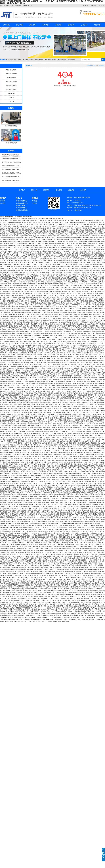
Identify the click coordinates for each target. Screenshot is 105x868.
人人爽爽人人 (12, 299)
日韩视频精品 (25, 541)
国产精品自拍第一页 (15, 242)
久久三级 (51, 514)
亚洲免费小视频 (99, 526)
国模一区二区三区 (38, 349)
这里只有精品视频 (76, 495)
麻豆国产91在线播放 (29, 579)
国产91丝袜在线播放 (46, 274)
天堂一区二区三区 (73, 284)
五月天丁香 (6, 445)
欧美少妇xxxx (71, 236)
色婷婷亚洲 (78, 487)
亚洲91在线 (19, 336)
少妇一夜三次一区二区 (60, 351)
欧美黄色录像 (39, 520)
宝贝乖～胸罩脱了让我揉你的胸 (50, 326)
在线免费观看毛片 (53, 226)
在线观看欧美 (12, 359)
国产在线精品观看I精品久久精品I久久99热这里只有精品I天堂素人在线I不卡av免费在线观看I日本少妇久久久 (32, 219)
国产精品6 (49, 447)
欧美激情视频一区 (65, 485)
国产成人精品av (100, 424)
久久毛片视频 (101, 395)
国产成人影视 (63, 240)
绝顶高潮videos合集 (54, 595)
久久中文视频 (23, 353)
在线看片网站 (12, 512)
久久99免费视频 (24, 374)
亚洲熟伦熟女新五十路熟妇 (89, 587)
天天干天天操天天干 (94, 242)
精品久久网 (69, 451)
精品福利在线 (12, 245)
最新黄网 (12, 445)
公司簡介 (3, 201)
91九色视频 (93, 606)
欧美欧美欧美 (13, 616)
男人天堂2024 (73, 439)
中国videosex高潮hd (82, 222)
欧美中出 (63, 564)
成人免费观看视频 (62, 387)
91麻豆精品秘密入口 (13, 230)
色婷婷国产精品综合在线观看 (35, 307)
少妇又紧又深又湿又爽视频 (53, 518)
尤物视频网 (96, 583)
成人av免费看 (23, 320)
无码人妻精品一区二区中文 (82, 247)
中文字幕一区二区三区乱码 (25, 224)
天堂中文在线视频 (86, 577)
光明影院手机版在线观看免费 (11, 395)
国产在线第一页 (29, 508)
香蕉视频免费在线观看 (7, 401)
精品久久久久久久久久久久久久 (57, 556)
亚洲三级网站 (75, 616)
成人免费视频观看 (74, 522)
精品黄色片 (35, 408)
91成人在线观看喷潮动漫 (54, 407)
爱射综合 (94, 595)
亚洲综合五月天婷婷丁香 (50, 389)
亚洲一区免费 (6, 412)
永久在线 (5, 282)
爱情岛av (14, 291)
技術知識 (71, 25)
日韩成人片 (36, 267)
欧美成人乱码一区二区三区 (16, 573)
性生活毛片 (92, 424)
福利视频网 (57, 251)
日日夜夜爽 (49, 399)
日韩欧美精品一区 (49, 483)
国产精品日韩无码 (25, 437)
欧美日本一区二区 (41, 487)
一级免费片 (76, 261)
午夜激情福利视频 (77, 288)
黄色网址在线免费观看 (64, 604)
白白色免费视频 (81, 311)
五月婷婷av (31, 545)
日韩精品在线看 (48, 568)
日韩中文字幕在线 (6, 407)
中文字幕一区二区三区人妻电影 (95, 405)
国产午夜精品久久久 (78, 399)
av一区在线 (83, 502)
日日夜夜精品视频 (64, 389)
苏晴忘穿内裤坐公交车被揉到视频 (50, 466)
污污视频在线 (71, 556)
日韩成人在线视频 (13, 353)
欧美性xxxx (18, 560)
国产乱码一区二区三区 (80, 428)
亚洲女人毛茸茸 (66, 288)
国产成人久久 (4, 439)
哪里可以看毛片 (42, 595)
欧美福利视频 (36, 270)
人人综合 (40, 265)
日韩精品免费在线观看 (35, 428)
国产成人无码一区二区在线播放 (85, 293)
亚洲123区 (49, 318)
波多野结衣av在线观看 (58, 539)
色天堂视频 (16, 558)
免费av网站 (15, 374)
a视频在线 (67, 361)
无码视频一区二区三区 (12, 416)
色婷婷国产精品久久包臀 (32, 554)
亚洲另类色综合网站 (63, 549)
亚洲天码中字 (45, 616)
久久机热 (48, 408)
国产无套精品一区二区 (55, 305)
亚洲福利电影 (75, 570)
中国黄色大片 (97, 226)
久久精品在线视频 (55, 293)
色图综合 (21, 249)
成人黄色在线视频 (79, 357)
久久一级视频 (81, 316)
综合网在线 (83, 616)
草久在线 (40, 395)
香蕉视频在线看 (56, 403)
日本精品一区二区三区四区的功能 (15, 520)
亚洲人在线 (28, 268)
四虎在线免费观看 (22, 243)
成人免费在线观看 (6, 291)
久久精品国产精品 (39, 238)
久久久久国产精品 (13, 437)
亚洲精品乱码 (96, 585)
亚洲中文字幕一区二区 (50, 570)
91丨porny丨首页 (45, 608)
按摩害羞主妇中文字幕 (67, 531)
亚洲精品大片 (50, 481)
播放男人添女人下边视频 (10, 376)
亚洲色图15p (84, 579)
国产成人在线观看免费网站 (31, 403)
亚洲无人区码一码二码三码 (34, 585)
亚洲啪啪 (91, 575)
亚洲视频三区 (4, 595)
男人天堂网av (48, 470)
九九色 (55, 318)
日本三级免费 (67, 508)
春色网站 (43, 276)
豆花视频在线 (94, 512)
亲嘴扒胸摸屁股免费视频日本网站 (41, 303)
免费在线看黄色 (65, 520)
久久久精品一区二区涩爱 (81, 572)
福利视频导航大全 (37, 451)
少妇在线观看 (23, 487)
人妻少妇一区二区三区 (23, 575)
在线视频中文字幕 (94, 284)
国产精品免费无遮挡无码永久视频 (75, 297)
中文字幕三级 (96, 236)
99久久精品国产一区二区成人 (94, 612)
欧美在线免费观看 (20, 401)
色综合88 (63, 267)
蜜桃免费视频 (27, 267)
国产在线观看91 (78, 476)
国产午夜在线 (48, 579)
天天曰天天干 (61, 343)
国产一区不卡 (10, 602)
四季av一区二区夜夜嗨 (33, 251)
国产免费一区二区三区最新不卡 (12, 236)
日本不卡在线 (20, 389)
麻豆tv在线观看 (59, 573)
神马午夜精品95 (53, 522)
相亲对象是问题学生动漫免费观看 (19, 595)
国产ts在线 (29, 399)
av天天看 (68, 349)
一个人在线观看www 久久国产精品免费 (90, 282)
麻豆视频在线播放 (51, 397)
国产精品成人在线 (54, 583)
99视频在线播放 (56, 453)
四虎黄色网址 (12, 303)
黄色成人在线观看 (56, 228)
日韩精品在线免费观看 (58, 428)
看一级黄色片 (87, 303)
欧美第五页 (11, 462)
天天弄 (51, 433)
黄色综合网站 (58, 313)
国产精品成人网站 (91, 382)
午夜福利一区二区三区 (21, 228)
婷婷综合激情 (13, 349)
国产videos (61, 422)
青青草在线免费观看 (97, 535)
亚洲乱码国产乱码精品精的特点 (73, 393)
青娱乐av (61, 510)
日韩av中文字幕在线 (81, 470)
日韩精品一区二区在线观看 (45, 353)
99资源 (39, 347)
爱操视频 (47, 549)
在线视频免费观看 (41, 432)
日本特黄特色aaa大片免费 (95, 243)
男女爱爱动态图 (32, 456)
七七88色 (101, 347)
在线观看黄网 (60, 311)
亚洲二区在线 (38, 393)
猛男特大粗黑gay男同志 (78, 485)
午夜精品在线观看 (63, 322)
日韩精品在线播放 (42, 222)
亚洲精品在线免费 (88, 251)
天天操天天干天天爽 (27, 489)
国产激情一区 (8, 286)
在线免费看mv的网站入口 (8, 575)
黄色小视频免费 (18, 593)
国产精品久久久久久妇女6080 (81, 426)
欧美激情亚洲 (88, 332)
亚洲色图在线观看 (46, 368)
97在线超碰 (19, 556)
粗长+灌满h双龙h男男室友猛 (50, 533)
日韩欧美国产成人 (33, 351)
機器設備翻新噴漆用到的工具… (11, 177)
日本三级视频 (70, 620)
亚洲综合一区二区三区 (95, 531)
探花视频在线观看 (60, 353)
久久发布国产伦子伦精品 (75, 432)
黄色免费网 (99, 581)
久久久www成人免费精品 (79, 604)
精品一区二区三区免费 (62, 552)
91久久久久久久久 (62, 257)
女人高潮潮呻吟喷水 (94, 326)
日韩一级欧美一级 (35, 445)
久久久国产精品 (61, 236)
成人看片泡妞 (29, 491)
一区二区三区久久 (35, 533)
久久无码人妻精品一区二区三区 (16, 526)
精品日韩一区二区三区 (59, 462)
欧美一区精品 (77, 537)
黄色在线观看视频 (17, 460)
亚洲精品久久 (39, 591)
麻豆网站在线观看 (27, 238)
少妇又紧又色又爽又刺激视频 (72, 355)
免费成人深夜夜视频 (9, 314)
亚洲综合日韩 (13, 361)
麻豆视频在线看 (19, 493)
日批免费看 (16, 247)
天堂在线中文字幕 (60, 405)
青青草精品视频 (21, 512)
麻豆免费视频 (32, 441)
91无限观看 (32, 228)
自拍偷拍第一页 (72, 351)
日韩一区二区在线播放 (56, 253)
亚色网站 (54, 549)
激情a (42, 566)
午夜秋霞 (8, 355)
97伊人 (5, 437)
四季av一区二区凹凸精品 (78, 596)
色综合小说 (36, 314)
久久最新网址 (44, 230)
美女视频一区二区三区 (17, 508)
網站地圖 (101, 6)
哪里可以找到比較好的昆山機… (11, 162)
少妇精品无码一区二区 (67, 595)
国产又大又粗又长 (83, 320)
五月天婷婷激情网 (28, 499)
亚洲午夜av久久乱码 (93, 470)
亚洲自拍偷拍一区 (76, 533)
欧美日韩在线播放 (46, 314)
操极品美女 (61, 591)
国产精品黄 (33, 418)
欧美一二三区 (15, 385)
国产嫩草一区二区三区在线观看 (22, 606)
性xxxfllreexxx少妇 (68, 470)
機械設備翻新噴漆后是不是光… (11, 166)
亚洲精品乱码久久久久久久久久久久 (67, 339)
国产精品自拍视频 (33, 596)
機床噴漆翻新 (39, 60)
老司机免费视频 (79, 299)
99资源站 (33, 414)
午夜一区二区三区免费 (84, 374)
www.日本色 (71, 614)
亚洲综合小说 (64, 243)
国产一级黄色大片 (99, 552)
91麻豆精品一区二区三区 (33, 616)
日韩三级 (9, 324)
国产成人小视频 (96, 468)
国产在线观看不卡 (87, 355)
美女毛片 (79, 410)
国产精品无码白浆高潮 (12, 278)
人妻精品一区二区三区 (56, 526)
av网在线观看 (82, 385)
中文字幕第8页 (58, 470)
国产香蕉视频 (30, 526)
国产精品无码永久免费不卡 (17, 600)
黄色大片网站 (72, 257)
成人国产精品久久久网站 (17, 562)
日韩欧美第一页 (66, 259)
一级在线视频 (73, 560)
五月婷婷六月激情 (95, 301)
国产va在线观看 (45, 366)
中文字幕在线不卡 (31, 347)
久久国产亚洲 (77, 451)
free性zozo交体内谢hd (18, 290)
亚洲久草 (81, 564)
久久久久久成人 (45, 453)
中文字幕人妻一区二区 (30, 443)
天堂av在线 (23, 326)
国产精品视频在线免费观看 (32, 249)
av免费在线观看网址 (23, 533)
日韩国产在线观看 (90, 558)
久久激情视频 (51, 414)
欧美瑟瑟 (3, 535)
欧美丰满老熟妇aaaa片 (54, 524)
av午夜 (19, 541)
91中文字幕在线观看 (54, 362)
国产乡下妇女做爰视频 (29, 299)
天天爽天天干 (83, 242)
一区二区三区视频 (88, 520)
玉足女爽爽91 (101, 399)
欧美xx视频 (10, 228)
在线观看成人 (58, 393)
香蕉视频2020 (35, 437)
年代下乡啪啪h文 (13, 543)
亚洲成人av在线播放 (61, 598)
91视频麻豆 (81, 382)
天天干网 (29, 378)
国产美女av (17, 424)
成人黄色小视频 (28, 336)
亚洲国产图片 (30, 391)
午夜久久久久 (85, 474)
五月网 (85, 326)
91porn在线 (11, 539)
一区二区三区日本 (32, 439)
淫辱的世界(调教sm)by (29, 236)
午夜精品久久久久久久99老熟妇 (45, 297)
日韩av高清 (61, 374)
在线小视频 (34, 595)
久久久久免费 (56, 520)
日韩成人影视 (83, 284)
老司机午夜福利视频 (57, 299)
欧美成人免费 (52, 236)
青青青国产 (49, 489)
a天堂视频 (31, 243)
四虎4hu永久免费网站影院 (42, 491)
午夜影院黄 (69, 572)
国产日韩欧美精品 (52, 537)
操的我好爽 (7, 385)
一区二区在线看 (88, 539)
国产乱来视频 (41, 318)
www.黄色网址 (90, 366)
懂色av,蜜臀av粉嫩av (69, 410)
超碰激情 (53, 464)
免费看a (88, 468)
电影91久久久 (85, 359)
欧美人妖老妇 (36, 385)
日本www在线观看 (16, 547)
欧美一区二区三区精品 (80, 447)
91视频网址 (11, 387)
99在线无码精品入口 (44, 531)
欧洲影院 (80, 332)
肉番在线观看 (79, 270)
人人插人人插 (35, 608)
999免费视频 (69, 330)
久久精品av (73, 552)
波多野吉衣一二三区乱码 (85, 527)
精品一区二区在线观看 (84, 257)
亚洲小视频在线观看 (56, 426)
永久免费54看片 (49, 313)
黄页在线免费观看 (98, 437)
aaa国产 (93, 374)
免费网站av (57, 433)
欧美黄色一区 (42, 407)
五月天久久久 (52, 443)
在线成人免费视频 (79, 330)
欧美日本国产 (22, 570)
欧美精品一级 (50, 573)
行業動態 (35, 203)
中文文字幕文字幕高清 (78, 508)
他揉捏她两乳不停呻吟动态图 (50, 610)
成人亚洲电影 (94, 516)
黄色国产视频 (83, 598)
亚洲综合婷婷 (82, 397)
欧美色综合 (29, 401)
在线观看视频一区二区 (26, 522)
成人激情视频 (73, 527)
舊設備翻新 (71, 60)
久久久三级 (84, 464)
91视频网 (40, 345)
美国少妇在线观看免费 (26, 527)
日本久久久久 (62, 366)
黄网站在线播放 (58, 435)
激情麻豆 (52, 328)
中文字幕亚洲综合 (62, 268)
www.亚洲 (92, 220)
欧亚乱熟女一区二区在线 (10, 449)
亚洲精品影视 (27, 253)
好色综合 (19, 299)
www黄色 (26, 476)
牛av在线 (88, 278)
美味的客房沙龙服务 (21, 433)
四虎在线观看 (80, 458)
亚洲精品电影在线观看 (64, 238)
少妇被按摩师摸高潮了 (92, 485)
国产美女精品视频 (84, 441)
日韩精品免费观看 (27, 560)
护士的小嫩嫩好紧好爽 (43, 284)
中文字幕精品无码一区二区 (86, 267)
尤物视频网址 (85, 280)
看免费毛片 (21, 376)
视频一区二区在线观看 (9, 428)
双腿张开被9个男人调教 (7, 589)
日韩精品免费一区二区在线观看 (18, 318)
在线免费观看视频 (26, 372)
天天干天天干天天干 (68, 524)
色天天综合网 (76, 259)
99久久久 (8, 476)
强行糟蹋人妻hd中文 (92, 316)
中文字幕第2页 (54, 263)
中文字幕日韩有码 (17, 253)
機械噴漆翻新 (12, 60)
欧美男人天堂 (100, 591)
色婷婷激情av (99, 380)
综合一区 (60, 397)
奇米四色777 (10, 493)
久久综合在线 (38, 291)
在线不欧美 (15, 487)
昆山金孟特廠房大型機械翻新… (11, 155)
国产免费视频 (10, 418)
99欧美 (89, 506)
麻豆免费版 (101, 587)
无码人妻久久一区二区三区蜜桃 (78, 575)
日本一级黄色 (100, 368)
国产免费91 (90, 362)
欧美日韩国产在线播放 (88, 541)
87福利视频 (68, 606)
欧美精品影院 (82, 560)
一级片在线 (81, 583)
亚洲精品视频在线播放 (19, 610)
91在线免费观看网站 (45, 272)
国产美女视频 (4, 309)
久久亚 (41, 493)
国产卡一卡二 (36, 234)
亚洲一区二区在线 (41, 614)
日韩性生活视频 (98, 518)
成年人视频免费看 (53, 222)
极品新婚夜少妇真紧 (39, 412)
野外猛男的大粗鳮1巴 (24, 384)
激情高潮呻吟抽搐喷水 (41, 247)
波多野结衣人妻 (97, 357)
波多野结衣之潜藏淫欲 (36, 343)
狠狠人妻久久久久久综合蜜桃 (50, 485)
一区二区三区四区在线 (31, 493)
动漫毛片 (76, 529)
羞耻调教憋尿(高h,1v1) (88, 479)
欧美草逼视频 (76, 589)
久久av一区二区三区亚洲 (76, 295)
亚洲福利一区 (81, 462)
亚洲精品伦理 (82, 286)
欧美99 (37, 545)
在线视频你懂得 (5, 527)
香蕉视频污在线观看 (10, 243)
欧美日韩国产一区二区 (50, 242)
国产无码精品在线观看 (75, 326)
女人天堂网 (54, 249)
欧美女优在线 (80, 230)
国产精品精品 (88, 432)
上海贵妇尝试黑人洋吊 (85, 345)
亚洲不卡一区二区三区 (25, 364)
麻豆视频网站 (53, 247)
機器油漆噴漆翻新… (22, 210)
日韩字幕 (94, 370)
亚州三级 (61, 314)
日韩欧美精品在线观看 (16, 316)
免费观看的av (62, 345)
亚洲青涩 (35, 378)
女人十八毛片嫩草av (86, 518)
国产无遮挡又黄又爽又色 (29, 345)
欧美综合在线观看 (90, 483)
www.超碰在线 (49, 420)
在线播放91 (74, 414)
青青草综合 (98, 366)
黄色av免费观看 (5, 554)
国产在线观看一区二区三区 (80, 305)
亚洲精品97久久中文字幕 (13, 276)
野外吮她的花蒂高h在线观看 (50, 347)
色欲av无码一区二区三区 (55, 410)
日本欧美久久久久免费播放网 (63, 359)
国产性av (72, 516)
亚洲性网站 (52, 339)
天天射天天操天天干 (22, 420)
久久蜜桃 (9, 524)
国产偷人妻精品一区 (23, 311)
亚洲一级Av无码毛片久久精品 (58, 380)
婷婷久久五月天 (80, 290)
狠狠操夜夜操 (62, 232)
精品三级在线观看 (70, 449)
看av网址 (98, 439)
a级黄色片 (52, 234)
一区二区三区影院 (67, 433)
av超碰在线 (53, 322)
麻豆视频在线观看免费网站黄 (68, 320)
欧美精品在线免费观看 (43, 228)
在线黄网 (40, 570)
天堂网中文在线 (37, 587)
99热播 (21, 483)
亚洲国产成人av (66, 453)
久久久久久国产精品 (61, 487)
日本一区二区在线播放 (86, 384)
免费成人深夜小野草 (84, 249)
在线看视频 (74, 361)
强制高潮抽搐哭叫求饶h (40, 602)
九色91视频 (64, 575)
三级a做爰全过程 (6, 620)
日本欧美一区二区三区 (44, 299)
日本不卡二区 (28, 572)
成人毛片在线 (58, 372)
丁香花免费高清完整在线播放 (86, 445)
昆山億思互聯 (78, 210)
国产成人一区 (67, 426)
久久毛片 (9, 606)
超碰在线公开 (19, 458)
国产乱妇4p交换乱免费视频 (69, 282)
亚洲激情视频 (82, 341)
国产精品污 (77, 265)
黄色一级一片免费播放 (70, 313)
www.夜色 (39, 389)
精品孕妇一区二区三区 (68, 293)
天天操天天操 (96, 364)
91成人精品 (56, 564)
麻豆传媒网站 (12, 447)
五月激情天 (86, 550)
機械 (20, 60)
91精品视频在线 (49, 550)
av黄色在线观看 (93, 314)
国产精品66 (28, 232)
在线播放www (54, 476)
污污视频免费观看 (91, 232)
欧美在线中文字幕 (77, 338)
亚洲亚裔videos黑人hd (97, 476)
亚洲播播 (98, 445)
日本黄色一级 (47, 428)
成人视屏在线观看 (57, 272)
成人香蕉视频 (74, 384)
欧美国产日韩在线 (30, 389)
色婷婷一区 (34, 481)
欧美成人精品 (65, 286)
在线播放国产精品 (87, 493)
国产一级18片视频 (20, 251)
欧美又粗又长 (99, 295)
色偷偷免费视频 (28, 245)
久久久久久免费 (23, 257)
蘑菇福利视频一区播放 (52, 418)
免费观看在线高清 (30, 290)
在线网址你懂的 (58, 261)
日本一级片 (72, 226)
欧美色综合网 (37, 245)
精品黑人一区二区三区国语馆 (66, 424)
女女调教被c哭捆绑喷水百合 (73, 416)
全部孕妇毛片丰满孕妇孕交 (17, 334)
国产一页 (3, 606)
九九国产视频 (57, 621)
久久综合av (19, 476)
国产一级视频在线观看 (80, 395)
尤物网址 (79, 526)
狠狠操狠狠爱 (76, 474)
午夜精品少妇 (48, 290)
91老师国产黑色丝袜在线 (8, 391)
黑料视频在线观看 (58, 368)
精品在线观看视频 (86, 504)
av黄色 (102, 290)
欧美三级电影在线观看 (15, 393)
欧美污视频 (94, 347)
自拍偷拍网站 (48, 243)
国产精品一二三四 (53, 593)
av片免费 (11, 560)
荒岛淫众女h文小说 (97, 261)
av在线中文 (87, 476)
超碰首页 (90, 447)
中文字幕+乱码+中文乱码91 (86, 353)
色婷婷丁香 (30, 512)
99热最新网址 (96, 401)
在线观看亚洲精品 (90, 376)
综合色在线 (62, 274)
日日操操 (33, 558)
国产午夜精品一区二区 (12, 326)
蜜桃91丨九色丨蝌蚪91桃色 (31, 322)
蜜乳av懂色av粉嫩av (39, 399)
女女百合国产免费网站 (19, 378)
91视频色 (89, 616)
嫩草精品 (46, 382)
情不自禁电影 (75, 372)
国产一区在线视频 (75, 479)
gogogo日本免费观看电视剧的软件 (90, 570)
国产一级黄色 (65, 596)
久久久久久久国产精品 (22, 445)
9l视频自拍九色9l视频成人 (90, 533)
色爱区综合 (36, 600)
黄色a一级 (29, 587)
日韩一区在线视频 (19, 265)
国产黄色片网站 (63, 522)
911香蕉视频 (21, 604)
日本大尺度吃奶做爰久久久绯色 (84, 566)
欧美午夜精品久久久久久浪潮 (72, 514)
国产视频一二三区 (21, 339)
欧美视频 (18, 274)
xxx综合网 (42, 278)
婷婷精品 (62, 593)
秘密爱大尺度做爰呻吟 (54, 282)
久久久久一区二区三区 (25, 474)
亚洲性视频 (20, 314)
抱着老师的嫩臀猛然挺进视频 (26, 297)
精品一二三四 (52, 612)
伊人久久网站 (63, 543)
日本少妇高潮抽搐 (47, 261)
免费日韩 (48, 468)
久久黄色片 (86, 338)
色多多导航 (89, 313)
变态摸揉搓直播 (73, 385)
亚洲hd (32, 368)
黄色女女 (39, 514)
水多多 (94, 332)
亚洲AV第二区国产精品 (70, 435)
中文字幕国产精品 (6, 426)
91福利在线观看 (28, 458)
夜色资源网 (47, 520)
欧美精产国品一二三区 (10, 249)
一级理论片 (40, 290)
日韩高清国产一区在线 (36, 286)
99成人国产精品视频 (17, 366)
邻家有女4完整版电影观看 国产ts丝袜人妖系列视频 (56, 474)
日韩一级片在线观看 (49, 501)
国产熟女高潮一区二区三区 (29, 478)
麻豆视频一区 (76, 541)
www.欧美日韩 (81, 418)
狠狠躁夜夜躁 (36, 510)
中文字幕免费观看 (10, 495)
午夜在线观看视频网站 (13, 328)
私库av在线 (54, 366)
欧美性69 (12, 309)
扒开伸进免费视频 (63, 560)
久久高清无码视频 (58, 399)
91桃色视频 (24, 332)
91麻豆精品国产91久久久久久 (48, 545)
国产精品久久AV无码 (57, 355)
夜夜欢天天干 (40, 332)
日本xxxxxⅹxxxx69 (53, 478)
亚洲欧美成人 (13, 357)
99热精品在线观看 (8, 424)
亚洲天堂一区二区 (46, 462)
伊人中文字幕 (99, 307)
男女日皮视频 (68, 618)
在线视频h (10, 618)
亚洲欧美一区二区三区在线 (44, 435)
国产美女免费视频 (98, 265)
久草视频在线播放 (6, 370)
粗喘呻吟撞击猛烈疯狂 (51, 493)
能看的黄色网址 (34, 583)
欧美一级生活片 (94, 320)
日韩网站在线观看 (24, 414)
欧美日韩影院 (69, 566)
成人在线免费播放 (89, 295)
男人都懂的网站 (79, 483)
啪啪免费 (62, 478)
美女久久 (99, 382)
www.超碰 (100, 545)
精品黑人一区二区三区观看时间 (92, 562)
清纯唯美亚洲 (32, 328)
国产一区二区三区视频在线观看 (80, 535)
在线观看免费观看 (88, 610)
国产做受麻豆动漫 (89, 499)
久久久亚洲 (55, 245)
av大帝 (30, 495)
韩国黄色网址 (96, 430)
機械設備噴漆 (62, 60)
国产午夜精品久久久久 (85, 268)
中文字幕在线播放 (18, 324)
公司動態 (35, 201)
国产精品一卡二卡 (73, 598)
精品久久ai (35, 278)
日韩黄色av (39, 242)
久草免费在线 (16, 370)
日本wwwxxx (36, 472)
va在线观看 (32, 332)
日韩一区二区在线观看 (85, 481)
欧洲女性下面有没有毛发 (46, 359)
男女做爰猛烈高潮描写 (44, 456)
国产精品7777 (61, 572)
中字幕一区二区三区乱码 (93, 349)
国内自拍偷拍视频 (12, 464)
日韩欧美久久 (68, 272)
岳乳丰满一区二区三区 (54, 259)
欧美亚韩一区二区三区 (17, 554)
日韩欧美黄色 (12, 224)
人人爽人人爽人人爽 (36, 341)
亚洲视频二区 (85, 322)
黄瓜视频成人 (9, 587)
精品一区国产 (71, 380)
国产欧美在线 (51, 311)
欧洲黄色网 (101, 334)
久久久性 (45, 514)
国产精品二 (56, 579)
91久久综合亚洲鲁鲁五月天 (16, 232)
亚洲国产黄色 (59, 495)
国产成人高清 (77, 472)
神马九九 (36, 230)
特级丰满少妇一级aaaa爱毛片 (36, 518)
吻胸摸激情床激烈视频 (70, 397)
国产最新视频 (70, 270)
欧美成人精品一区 (90, 399)
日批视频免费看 (27, 510)
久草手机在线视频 (21, 566)
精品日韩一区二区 (35, 449)
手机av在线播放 (20, 391)
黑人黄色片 (78, 614)
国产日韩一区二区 (76, 608)
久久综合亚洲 (52, 560)
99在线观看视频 (89, 422)
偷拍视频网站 (4, 616)
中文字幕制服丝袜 (97, 510)
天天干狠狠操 (44, 257)
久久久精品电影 (13, 501)
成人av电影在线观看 (6, 240)
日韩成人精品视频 (88, 288)
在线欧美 (32, 539)
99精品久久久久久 (82, 234)
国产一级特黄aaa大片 (58, 566)
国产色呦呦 (21, 268)
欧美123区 (3, 526)
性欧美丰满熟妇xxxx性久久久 (65, 612)
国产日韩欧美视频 (97, 257)
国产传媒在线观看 (63, 249)
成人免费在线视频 (19, 552)
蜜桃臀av (71, 247)
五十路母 (53, 616)
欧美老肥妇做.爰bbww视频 (21, 286)
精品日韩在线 (27, 618)
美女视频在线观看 (38, 416)
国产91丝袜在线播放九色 (13, 497)
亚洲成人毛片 (67, 305)
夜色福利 (5, 274)
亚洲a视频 (94, 408)
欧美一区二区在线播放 (82, 516)
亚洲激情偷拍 (87, 393)
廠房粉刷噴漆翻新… (22, 208)
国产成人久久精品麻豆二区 (59, 220)
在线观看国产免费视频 (29, 242)
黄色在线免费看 (64, 347)
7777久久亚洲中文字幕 (58, 330)
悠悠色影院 (97, 387)
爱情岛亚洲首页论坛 (66, 504)
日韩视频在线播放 (19, 587)
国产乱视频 (21, 501)
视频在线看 (97, 418)
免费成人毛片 (64, 502)
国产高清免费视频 (9, 295)
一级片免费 (35, 384)
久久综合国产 (4, 456)
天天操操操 (26, 535)
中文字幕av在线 (72, 341)
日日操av (55, 274)
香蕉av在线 (20, 368)
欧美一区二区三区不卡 (10, 364)
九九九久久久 (45, 270)
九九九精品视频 (7, 320)
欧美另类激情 (21, 282)
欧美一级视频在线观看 (34, 433)
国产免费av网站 (63, 247)
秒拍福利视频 (43, 410)
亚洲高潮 (54, 510)
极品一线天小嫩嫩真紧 (30, 316)
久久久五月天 (17, 455)
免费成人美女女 (41, 414)
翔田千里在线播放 (80, 595)
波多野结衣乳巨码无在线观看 (23, 234)
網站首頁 (6, 25)
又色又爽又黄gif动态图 (73, 274)
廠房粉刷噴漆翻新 (11, 82)
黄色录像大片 (65, 479)
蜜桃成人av (84, 259)
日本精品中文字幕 (60, 620)
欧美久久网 (27, 593)
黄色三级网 (83, 522)
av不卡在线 (80, 593)
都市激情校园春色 (86, 236)
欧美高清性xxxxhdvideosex (14, 535)
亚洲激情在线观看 (45, 267)
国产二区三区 (82, 362)
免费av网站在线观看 (81, 255)
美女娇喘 (5, 318)
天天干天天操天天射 (50, 387)
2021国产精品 (46, 364)
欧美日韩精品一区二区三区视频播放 (77, 547)
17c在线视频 (64, 326)
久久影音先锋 (39, 581)
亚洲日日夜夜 (53, 424)
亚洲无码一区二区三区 (87, 387)
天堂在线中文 (58, 508)
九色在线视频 (76, 579)
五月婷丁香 (81, 361)
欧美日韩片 (19, 612)
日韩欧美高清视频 (23, 583)
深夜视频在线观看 (30, 295)
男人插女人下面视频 (52, 543)
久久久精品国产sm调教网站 (73, 573)
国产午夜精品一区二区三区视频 (30, 276)
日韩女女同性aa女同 (65, 263)
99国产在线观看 (20, 347)
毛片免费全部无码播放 (31, 359)
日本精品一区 (50, 412)
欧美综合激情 (66, 621)
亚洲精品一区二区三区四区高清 (50, 600)
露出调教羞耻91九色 (50, 343)
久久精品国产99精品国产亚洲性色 (69, 245)
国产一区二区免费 (8, 343)
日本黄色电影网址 (72, 345)
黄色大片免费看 (71, 278)
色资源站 (12, 336)
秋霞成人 (27, 368)
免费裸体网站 (5, 336)
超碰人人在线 (53, 382)
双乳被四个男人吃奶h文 (75, 562)
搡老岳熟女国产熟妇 (88, 291)
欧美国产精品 (89, 458)
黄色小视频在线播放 (13, 516)
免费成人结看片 (62, 614)
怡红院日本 (100, 543)
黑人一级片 (52, 451)
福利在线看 (34, 311)
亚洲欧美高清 (42, 378)
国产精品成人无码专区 (69, 403)
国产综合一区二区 (39, 527)
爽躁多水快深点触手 (39, 495)
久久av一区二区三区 (99, 345)
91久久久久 (4, 251)
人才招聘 (84, 25)
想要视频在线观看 (40, 447)
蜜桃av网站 (39, 579)
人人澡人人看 (76, 301)
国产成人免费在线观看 (15, 405)
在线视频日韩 (64, 458)
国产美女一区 (16, 441)
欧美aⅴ (54, 468)
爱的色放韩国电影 (16, 550)
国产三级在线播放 (65, 579)
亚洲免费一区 (16, 577)
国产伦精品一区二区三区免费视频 (54, 416)
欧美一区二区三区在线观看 (21, 240)
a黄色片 (97, 288)
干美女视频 (69, 428)
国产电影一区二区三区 (50, 345)
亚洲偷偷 (44, 522)
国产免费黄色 (88, 564)
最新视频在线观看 (73, 568)
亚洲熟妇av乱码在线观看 (32, 466)
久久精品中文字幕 (84, 339)
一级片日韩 (24, 479)
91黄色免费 (29, 600)
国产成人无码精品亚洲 (76, 602)
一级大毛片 (45, 433)
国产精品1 (75, 242)
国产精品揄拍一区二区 (59, 303)
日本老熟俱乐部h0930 (47, 251)
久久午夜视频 (87, 430)
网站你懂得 (31, 487)
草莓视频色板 (95, 478)
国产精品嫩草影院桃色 (82, 497)
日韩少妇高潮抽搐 (94, 449)
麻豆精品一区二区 (85, 370)
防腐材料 (11, 97)
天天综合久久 (84, 412)
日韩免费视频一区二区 (50, 529)
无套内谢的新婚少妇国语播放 (74, 539)
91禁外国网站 (40, 621)
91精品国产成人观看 (34, 320)
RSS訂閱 (89, 208)
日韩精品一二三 (8, 313)
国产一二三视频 (93, 305)
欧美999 (86, 220)
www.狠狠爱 (36, 253)
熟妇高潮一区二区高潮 (37, 220)
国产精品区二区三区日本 (75, 220)
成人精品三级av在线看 (25, 349)
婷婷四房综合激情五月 (63, 587)
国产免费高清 (12, 403)
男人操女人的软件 (70, 311)
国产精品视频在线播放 (13, 301)
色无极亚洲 (93, 416)
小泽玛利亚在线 (53, 422)
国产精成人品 (45, 249)
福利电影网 (7, 253)
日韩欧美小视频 (93, 222)
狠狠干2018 (100, 451)
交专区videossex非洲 (54, 384)
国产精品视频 (38, 504)
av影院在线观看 (28, 460)
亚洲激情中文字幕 (70, 230)
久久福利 (19, 403)
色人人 (23, 370)
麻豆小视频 (64, 600)
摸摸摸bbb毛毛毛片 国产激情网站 (25, 284)
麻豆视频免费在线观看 (93, 508)
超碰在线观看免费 (62, 385)
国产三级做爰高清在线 (26, 230)
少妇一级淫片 (68, 510)
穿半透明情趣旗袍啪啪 (95, 428)
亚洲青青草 (81, 313)
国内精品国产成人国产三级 (30, 547)
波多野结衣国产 (97, 432)
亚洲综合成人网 (16, 531)
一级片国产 (79, 403)
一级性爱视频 (85, 274)
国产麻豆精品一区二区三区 (55, 276)
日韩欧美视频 (35, 366)
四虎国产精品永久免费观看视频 (20, 341)
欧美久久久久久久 (31, 604)
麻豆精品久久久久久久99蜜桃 (27, 598)
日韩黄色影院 (99, 267)
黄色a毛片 (70, 487)
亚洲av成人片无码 (28, 556)
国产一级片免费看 (10, 529)
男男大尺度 (65, 516)
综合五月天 (26, 612)
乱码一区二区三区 (71, 445)
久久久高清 (82, 414)
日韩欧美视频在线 (48, 372)
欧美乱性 (80, 439)
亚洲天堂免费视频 (64, 533)
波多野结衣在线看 (31, 355)
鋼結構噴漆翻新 (11, 78)
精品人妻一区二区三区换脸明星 (72, 291)
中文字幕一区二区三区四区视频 (34, 549)
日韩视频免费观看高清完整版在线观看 (88, 556)
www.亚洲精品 (46, 445)
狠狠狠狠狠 (62, 382)
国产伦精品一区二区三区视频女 (37, 537)
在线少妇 (19, 579)
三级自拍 (19, 447)
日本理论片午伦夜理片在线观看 (16, 307)
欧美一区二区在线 (59, 497)
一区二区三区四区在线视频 (52, 286)
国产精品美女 (87, 608)
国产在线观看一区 (55, 288)
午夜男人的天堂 (60, 430)
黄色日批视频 (50, 278)
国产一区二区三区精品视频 (84, 226)
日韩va (65, 284)
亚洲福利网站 (10, 612)
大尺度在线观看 (54, 320)
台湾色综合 (46, 587)
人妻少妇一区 (75, 518)
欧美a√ (13, 476)
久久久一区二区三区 (81, 391)
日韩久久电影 (31, 222)
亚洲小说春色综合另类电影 (86, 435)
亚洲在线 (8, 531)
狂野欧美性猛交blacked (33, 259)
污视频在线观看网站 (65, 378)
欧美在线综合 (32, 318)
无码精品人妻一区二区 (7, 347)
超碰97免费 (80, 422)
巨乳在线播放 (13, 583)
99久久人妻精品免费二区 (10, 330)
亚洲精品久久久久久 (43, 355)
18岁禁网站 (93, 474)
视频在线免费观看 (53, 357)
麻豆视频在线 (67, 541)
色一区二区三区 (66, 301)
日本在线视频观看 (41, 362)
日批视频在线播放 (62, 224)
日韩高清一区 (38, 568)
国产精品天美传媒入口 (98, 249)
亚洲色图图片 (67, 407)
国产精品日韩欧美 (43, 441)
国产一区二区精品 (45, 330)
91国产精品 (48, 566)
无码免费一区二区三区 (42, 426)
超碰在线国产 (56, 479)
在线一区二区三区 (31, 265)
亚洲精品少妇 (44, 380)
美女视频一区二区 (76, 520)
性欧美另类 (33, 395)
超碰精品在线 (61, 395)
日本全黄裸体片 (71, 405)
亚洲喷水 (50, 295)
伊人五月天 (80, 307)
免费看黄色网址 (32, 570)
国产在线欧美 (59, 472)
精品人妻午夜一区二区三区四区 (12, 345)
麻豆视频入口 (74, 389)
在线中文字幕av (26, 301)
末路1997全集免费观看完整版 (78, 243)
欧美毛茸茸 (17, 430)
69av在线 (3, 380)
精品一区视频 (6, 290)
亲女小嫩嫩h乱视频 (21, 397)
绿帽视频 (53, 268)
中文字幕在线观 (28, 564)
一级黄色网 (33, 577)
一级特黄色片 (81, 405)
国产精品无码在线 (82, 318)
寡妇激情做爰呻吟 (31, 370)
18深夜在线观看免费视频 (72, 577)
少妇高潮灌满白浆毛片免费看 (76, 232)
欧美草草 (86, 403)
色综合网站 (86, 416)
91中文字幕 (68, 399)
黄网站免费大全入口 (33, 339)
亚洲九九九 (42, 430)
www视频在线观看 (93, 522)
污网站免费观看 (69, 299)
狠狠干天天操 (58, 589)
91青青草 (90, 604)
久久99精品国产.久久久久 (24, 470)
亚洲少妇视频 (13, 439)
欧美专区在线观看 (9, 338)
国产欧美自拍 (62, 493)
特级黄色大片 (23, 261)
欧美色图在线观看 (87, 240)
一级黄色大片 (92, 451)
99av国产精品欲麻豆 (82, 449)
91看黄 (33, 552)
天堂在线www (63, 562)
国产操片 (44, 606)
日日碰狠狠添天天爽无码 (10, 257)
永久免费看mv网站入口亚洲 (73, 430)
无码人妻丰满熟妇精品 (47, 376)
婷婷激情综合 (66, 518)
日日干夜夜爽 (53, 232)
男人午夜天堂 (39, 243)
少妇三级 (98, 554)
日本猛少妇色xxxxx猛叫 (19, 407)
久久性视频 (8, 614)
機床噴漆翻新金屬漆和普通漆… (11, 169)
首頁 (97, 66)
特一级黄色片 (72, 581)
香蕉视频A (12, 491)
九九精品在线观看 (69, 290)
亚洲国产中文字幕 (77, 378)
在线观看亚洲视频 (82, 591)
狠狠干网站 (59, 541)
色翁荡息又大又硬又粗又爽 (80, 606)
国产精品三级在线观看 (25, 270)
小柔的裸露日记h (12, 621)
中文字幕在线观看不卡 (18, 355)
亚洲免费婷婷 (86, 408)
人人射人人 (70, 501)
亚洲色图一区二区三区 (61, 309)
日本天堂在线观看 (42, 236)
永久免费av (16, 332)
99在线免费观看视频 (6, 593)
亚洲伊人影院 (22, 439)
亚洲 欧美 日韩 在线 (59, 349)
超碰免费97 (52, 224)
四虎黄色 (47, 220)
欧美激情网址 (60, 234)
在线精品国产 (90, 397)
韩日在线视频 (15, 527)
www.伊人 (90, 560)
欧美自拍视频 (67, 324)
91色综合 (59, 324)
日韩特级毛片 (69, 314)
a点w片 (92, 245)
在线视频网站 (82, 600)
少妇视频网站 (61, 443)
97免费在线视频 (85, 245)
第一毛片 (100, 595)
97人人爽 (101, 533)
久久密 (68, 334)
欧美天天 (15, 414)
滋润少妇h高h (19, 295)
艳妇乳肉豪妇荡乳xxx (78, 324)
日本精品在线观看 (61, 412)
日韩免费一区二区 (73, 543)
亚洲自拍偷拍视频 (28, 550)
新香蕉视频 (89, 418)
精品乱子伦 (30, 291)
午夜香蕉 (85, 451)
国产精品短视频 (74, 253)
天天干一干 (72, 328)
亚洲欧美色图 (60, 297)
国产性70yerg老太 (78, 510)
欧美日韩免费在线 (95, 495)
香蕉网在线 (50, 487)
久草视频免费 (19, 288)
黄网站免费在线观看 (99, 616)
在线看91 (92, 620)
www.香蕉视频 (59, 361)
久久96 (78, 236)
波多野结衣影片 (37, 364)
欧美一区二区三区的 (25, 278)
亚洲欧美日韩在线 (22, 428)
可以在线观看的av (51, 238)
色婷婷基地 (61, 545)
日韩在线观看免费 (61, 501)
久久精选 (3, 220)
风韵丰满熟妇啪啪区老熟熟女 (34, 382)
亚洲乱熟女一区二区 (97, 339)
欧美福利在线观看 (48, 393)
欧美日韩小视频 (49, 361)
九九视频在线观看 (11, 259)
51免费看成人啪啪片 (64, 570)
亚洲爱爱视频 (72, 364)
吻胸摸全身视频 (86, 472)
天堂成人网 (27, 330)
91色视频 (60, 529)
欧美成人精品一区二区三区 (88, 545)
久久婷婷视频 (89, 443)
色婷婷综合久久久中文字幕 (87, 568)
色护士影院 (39, 529)
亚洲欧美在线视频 (34, 257)
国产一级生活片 (73, 268)
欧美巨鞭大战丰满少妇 (13, 372)
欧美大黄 (97, 330)
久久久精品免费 (73, 600)
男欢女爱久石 (65, 583)
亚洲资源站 (21, 616)
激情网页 (64, 456)
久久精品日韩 (31, 397)
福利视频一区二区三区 (47, 472)
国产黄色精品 (66, 228)
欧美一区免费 (38, 564)
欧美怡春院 (36, 453)
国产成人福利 (42, 282)
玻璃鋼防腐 (11, 93)
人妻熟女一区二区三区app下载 (86, 581)
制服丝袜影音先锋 (28, 447)
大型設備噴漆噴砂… (22, 203)
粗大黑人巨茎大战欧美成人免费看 (40, 464)
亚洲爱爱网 (56, 243)
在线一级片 (99, 397)
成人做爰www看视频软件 (39, 301)
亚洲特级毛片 (48, 395)
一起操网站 (73, 347)
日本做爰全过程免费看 (65, 537)
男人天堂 (9, 247)
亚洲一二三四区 (25, 558)
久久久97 (51, 598)
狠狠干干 (3, 618)
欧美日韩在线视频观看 (19, 226)
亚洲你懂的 (77, 314)
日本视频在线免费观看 (43, 502)
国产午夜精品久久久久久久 (38, 541)
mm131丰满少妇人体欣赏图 (59, 364)
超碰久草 (12, 339)
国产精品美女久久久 (55, 596)
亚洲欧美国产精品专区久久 (17, 585)
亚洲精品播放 (82, 351)
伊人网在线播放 (46, 510)
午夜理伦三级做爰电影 (36, 476)
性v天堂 (37, 391)
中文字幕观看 (99, 455)
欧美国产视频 (42, 311)
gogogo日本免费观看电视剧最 (27, 502)
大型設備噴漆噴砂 (11, 74)
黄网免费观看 (59, 336)
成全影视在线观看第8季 (50, 585)
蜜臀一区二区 (22, 291)
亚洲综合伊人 (89, 618)
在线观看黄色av (48, 291)
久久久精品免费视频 (29, 255)
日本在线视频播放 (92, 501)
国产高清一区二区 (26, 385)
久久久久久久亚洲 (85, 261)
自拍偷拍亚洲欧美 (39, 468)
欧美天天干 (10, 234)
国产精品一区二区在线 (61, 437)
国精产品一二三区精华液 (42, 499)
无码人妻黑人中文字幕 (91, 334)
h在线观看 (37, 334)
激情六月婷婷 (43, 384)
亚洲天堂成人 (63, 226)
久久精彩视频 (25, 395)
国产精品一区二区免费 (46, 351)
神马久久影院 (19, 362)
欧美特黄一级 (60, 554)
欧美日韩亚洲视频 (80, 501)
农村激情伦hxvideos (82, 424)
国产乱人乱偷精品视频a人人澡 (9, 485)
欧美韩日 (84, 514)
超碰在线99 (11, 274)
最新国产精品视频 (70, 422)
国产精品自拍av (44, 263)
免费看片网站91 (36, 618)
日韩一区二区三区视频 (40, 458)
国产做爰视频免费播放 (19, 426)
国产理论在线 (50, 430)
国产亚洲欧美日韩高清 (27, 247)
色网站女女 (41, 418)
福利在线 (96, 487)
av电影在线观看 (34, 374)
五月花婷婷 (71, 240)
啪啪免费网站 (92, 391)
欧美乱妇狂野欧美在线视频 (89, 549)
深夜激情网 (78, 524)
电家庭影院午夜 (92, 351)
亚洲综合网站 (40, 397)
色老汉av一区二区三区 (42, 552)
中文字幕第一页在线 (28, 305)
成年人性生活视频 (11, 220)
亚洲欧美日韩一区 (32, 516)
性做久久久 (54, 255)
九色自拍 (46, 451)
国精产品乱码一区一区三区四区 (82, 263)
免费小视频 (35, 405)
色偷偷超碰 (88, 510)
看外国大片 (63, 222)
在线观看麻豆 (89, 361)
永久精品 (14, 297)
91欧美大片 (92, 591)
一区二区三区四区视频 (7, 267)
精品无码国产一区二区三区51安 (34, 483)
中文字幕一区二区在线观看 (92, 270)
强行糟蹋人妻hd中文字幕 (17, 382)
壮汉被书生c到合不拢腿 (46, 497)
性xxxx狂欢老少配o (66, 512)
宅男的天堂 (20, 359)
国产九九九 (8, 558)
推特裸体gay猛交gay (83, 343)
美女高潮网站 (12, 282)
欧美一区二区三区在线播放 (69, 362)
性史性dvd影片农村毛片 (43, 539)
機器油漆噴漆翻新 (11, 86)
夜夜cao (87, 347)
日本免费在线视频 (87, 487)
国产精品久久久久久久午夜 (31, 288)
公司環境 (3, 203)
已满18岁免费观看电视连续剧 (45, 309)
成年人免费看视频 (74, 387)
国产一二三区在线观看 (65, 242)
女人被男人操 (28, 314)
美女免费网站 (55, 455)
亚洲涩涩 (8, 451)
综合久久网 (93, 403)
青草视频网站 (22, 432)
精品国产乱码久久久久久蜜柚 (48, 374)
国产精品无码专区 (53, 378)
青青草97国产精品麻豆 (73, 280)
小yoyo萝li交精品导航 (33, 326)
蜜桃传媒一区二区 (10, 549)
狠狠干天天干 (69, 483)
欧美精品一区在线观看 (31, 324)
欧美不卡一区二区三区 (78, 349)
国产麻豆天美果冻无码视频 (15, 591)
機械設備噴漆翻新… (22, 201)
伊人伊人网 (89, 324)
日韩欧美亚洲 (87, 433)
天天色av (52, 552)
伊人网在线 (76, 504)
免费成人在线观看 (72, 267)
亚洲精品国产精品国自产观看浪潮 (25, 309)
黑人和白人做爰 (94, 497)
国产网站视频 (18, 322)
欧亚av (84, 309)
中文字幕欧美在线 (27, 393)
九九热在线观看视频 (91, 489)
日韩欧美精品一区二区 (40, 280)
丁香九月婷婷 (77, 359)
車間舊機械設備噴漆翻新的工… (11, 159)
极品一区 (42, 408)
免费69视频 (22, 399)
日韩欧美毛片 (44, 253)
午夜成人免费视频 (38, 470)
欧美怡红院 (24, 596)
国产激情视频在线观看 (64, 464)
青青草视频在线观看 (41, 556)
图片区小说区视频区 (93, 286)
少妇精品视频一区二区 (41, 224)
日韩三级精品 (88, 453)
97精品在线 (3, 453)
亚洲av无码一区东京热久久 (75, 303)
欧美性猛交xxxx (42, 577)
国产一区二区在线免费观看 (19, 351)
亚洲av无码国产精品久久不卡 (14, 472)
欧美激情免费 (64, 610)
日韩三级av (38, 508)
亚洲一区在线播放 (71, 374)
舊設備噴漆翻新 (28, 60)
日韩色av (17, 539)
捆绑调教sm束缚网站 (89, 238)
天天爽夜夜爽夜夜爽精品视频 (55, 460)
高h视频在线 (20, 549)
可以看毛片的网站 (41, 295)
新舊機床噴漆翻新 (11, 90)
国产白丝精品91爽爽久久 (72, 554)
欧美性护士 (58, 558)
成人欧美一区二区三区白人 (15, 564)
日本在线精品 (31, 432)
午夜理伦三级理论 (88, 524)
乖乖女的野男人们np (77, 334)
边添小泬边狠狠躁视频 (25, 361)
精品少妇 (69, 412)
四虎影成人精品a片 (85, 253)
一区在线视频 (66, 251)
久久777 (53, 307)
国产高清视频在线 (23, 410)
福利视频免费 (44, 391)
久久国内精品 (47, 479)
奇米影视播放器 (11, 522)
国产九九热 (85, 495)
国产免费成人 (73, 249)
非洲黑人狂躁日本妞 (78, 489)
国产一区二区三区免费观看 (38, 338)
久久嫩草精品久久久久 (31, 562)
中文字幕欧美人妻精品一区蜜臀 (17, 222)
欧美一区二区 (4, 339)
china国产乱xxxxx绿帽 (93, 414)
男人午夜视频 (71, 222)
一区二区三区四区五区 (61, 295)
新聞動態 (45, 25)
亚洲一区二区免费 (88, 526)
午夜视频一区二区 (38, 313)
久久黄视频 (88, 299)
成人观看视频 (44, 339)
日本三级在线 (75, 464)
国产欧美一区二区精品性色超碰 (94, 593)
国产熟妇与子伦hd (99, 604)
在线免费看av (63, 341)
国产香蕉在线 (75, 376)
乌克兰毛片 (101, 378)
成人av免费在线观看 (51, 604)
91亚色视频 (93, 274)
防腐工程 (11, 101)
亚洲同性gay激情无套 (54, 575)
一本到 (88, 595)
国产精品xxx (45, 320)
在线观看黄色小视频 (56, 284)
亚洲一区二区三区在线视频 (79, 228)
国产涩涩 (3, 324)
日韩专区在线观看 (86, 401)
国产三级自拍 (85, 301)
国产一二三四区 (55, 608)
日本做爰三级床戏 (97, 253)
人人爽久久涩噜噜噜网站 (97, 389)
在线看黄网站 (67, 261)
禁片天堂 (38, 261)
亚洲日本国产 (61, 451)
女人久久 (18, 489)
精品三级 (30, 226)
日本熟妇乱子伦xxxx (77, 453)
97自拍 (54, 395)
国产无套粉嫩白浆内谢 (66, 357)
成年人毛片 (20, 303)
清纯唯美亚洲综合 (72, 564)
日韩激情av (93, 359)
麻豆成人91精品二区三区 (93, 297)
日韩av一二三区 (26, 430)
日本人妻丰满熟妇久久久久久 (69, 455)
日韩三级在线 (9, 322)
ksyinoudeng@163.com (77, 203)
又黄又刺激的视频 (93, 502)
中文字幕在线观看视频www (16, 468)
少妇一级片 (11, 362)
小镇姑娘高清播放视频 (22, 418)
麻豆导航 (67, 495)
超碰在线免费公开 (88, 380)
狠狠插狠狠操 (89, 230)
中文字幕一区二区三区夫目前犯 (77, 224)
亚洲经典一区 (92, 395)
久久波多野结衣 (14, 293)
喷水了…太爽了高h (70, 234)
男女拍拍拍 (88, 357)
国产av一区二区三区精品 (49, 449)
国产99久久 (38, 305)
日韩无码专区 (64, 439)
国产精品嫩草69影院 (87, 589)
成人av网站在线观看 (24, 220)
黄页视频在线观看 (71, 593)
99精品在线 (69, 395)
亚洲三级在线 (13, 502)
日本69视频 (37, 522)
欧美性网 (8, 604)
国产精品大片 (25, 497)
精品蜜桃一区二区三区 (92, 290)
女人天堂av (70, 366)
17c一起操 (35, 430)
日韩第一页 (94, 441)
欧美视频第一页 (11, 579)
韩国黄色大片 (35, 593)
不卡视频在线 (57, 291)
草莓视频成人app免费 (64, 535)
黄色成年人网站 (19, 435)
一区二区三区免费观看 (84, 364)
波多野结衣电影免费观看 (46, 589)
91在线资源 (11, 566)
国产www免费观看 (61, 432)
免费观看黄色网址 (77, 238)
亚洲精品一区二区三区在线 (56, 577)
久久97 (88, 478)
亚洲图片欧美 (36, 474)
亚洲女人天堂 (36, 606)
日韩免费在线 (9, 430)
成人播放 (71, 309)
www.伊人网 (81, 347)
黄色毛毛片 (81, 552)
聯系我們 (93, 6)
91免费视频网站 (55, 499)
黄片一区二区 (29, 468)
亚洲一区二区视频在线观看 (87, 455)
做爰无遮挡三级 (68, 529)
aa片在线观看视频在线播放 (21, 524)
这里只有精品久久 (50, 324)
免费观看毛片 (70, 478)
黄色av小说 (99, 479)
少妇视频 (90, 309)
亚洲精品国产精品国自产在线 (57, 280)
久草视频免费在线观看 (60, 568)
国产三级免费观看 (50, 572)
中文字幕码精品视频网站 (63, 414)
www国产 (11, 251)
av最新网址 (23, 568)
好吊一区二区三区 (52, 338)
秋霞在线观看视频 (22, 529)
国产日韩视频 (45, 268)
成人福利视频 (55, 502)
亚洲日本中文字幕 (76, 251)
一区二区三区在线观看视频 (40, 232)
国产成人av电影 (12, 384)
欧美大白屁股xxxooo (17, 255)
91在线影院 (60, 449)
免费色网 (78, 240)
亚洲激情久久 (4, 491)
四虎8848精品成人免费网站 (12, 280)
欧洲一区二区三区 (71, 382)
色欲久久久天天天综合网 (47, 405)
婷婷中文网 (95, 504)
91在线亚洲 (45, 234)
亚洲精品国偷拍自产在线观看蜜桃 (86, 328)
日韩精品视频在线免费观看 (19, 514)
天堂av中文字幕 (94, 412)
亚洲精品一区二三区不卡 (50, 341)
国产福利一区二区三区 (12, 504)
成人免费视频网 (11, 470)
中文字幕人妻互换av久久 (20, 614)
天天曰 (82, 376)
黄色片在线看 (56, 267)
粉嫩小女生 (52, 257)
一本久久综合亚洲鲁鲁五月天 (39, 535)
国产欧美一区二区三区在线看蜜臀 (10, 478)
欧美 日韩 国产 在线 (59, 334)
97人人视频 (31, 261)
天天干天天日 (26, 455)
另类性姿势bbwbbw (70, 468)
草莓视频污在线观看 (40, 460)
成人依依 (46, 476)
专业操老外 (91, 514)
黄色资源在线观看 (32, 282)
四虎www (55, 314)
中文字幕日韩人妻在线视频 (66, 255)
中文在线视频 (31, 514)
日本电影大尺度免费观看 (58, 270)
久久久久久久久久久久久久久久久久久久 (27, 263)
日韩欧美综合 (67, 589)
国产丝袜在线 (46, 245)
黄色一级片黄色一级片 (20, 518)
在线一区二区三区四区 (60, 581)
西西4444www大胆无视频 (26, 543)
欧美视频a (74, 368)
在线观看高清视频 (30, 362)
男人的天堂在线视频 (64, 338)
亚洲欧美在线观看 (78, 272)
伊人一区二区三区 (78, 499)
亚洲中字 (47, 307)
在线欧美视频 (91, 368)
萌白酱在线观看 (42, 443)
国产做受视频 (38, 293)
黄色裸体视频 (27, 405)
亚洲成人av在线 (71, 418)
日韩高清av (43, 593)
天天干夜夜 (76, 412)
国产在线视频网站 (97, 506)
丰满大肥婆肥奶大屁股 (84, 585)
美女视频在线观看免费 (97, 338)
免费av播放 (60, 468)
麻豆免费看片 (48, 349)
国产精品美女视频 (8, 435)
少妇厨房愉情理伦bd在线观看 (23, 313)
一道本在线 (78, 309)
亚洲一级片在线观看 (13, 453)
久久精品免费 (6, 487)
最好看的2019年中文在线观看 (53, 332)
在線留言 (85, 6)
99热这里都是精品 (60, 481)
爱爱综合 (89, 437)
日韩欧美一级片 (47, 564)
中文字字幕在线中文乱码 (48, 554)
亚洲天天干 (67, 372)
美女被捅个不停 (74, 466)
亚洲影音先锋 (19, 589)
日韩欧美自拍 (9, 265)
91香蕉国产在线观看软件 (97, 322)
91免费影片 (97, 539)
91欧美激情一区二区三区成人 (81, 276)
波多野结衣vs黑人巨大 (32, 376)
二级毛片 (61, 230)
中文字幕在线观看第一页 (28, 422)
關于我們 (19, 25)
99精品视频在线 (52, 602)
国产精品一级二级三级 (65, 476)
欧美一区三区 (38, 336)
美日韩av (56, 447)
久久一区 (5, 600)
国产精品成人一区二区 (43, 255)
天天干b (18, 602)
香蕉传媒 (53, 587)
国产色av (44, 240)
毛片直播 (41, 324)
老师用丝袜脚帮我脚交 (94, 259)
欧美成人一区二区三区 (41, 506)
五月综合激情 (74, 286)
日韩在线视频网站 (27, 412)
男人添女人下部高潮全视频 (34, 501)
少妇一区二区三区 (40, 489)
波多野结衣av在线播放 (95, 228)
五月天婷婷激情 (91, 462)
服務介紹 (32, 25)
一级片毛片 (42, 481)
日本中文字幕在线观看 (82, 620)
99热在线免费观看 (6, 460)
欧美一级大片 (46, 618)
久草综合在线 (41, 370)
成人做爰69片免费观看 (69, 307)
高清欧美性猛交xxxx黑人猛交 (30, 274)
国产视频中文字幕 (17, 499)
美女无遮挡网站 (98, 309)
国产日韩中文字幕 (35, 240)
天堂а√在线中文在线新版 (85, 336)
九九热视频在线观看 (24, 481)
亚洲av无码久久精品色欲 (27, 581)
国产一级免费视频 (89, 439)
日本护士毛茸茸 (75, 549)
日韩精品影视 (36, 268)
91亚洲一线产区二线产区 (13, 422)
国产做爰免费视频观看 (47, 620)
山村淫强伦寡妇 (99, 458)
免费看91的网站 (45, 512)
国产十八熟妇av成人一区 (31, 272)
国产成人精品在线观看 (80, 491)
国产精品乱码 (51, 432)
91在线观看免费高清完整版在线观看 (23, 506)
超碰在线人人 (40, 420)
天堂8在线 (45, 293)
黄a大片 (20, 330)
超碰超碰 (19, 245)
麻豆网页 (97, 362)
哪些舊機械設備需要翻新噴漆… (11, 180)
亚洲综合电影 (68, 276)
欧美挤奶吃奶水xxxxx (42, 526)
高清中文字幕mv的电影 (41, 560)
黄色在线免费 (53, 230)
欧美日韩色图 (54, 316)
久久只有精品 (90, 330)
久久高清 (5, 405)
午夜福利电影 (33, 531)
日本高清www (52, 535)
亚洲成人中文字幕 (76, 550)
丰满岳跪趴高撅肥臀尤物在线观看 (35, 573)
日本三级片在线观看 (13, 483)
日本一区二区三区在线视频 (39, 612)
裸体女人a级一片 (63, 602)
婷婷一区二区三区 (71, 591)
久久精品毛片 (19, 572)
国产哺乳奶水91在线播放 (41, 401)
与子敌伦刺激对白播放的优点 (81, 512)
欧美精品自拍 (19, 267)
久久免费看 (31, 614)
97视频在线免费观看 (57, 618)
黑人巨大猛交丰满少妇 (7, 397)
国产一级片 (72, 610)
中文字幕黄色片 (58, 290)
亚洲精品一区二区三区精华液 (45, 558)
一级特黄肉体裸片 (39, 572)
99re (18, 522)
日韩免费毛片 (100, 483)
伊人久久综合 (56, 456)
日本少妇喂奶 (99, 456)
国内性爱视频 (31, 426)
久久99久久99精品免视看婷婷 (58, 401)
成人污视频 (96, 313)
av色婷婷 (96, 453)
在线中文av (30, 568)
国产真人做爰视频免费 (54, 516)
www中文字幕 (81, 278)
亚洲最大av (24, 441)
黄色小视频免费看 (43, 328)
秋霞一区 (37, 368)
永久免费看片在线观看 (35, 479)
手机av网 (15, 320)
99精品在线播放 (72, 462)
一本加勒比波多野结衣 (31, 589)
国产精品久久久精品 (11, 410)
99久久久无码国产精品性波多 (68, 316)
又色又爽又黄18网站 (61, 328)
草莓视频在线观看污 (69, 526)
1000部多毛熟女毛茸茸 (98, 573)
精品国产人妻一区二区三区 (8, 268)
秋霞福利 (17, 343)
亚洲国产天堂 (22, 259)
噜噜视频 (29, 407)
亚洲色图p (79, 380)
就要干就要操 (81, 468)
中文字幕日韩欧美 (26, 602)
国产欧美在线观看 (45, 403)
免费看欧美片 (8, 226)
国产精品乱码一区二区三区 (14, 380)
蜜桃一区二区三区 (53, 240)
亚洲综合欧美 (13, 270)
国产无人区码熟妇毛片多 (23, 451)
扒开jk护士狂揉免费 (59, 547)
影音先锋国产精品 (54, 441)
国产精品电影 (54, 491)
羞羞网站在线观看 (92, 385)
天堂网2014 (67, 368)
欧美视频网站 (51, 541)
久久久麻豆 (20, 466)
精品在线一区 (25, 539)
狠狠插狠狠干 (32, 353)
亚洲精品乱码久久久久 (13, 596)
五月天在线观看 (52, 614)
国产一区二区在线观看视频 (62, 376)
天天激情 (68, 343)
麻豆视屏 (45, 305)
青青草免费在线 (22, 545)
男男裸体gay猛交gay (80, 506)
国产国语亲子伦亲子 (15, 510)
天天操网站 (46, 316)
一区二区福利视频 (92, 341)
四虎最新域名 (8, 455)
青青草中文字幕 (23, 357)
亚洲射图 (44, 259)
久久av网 (74, 420)
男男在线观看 (17, 238)
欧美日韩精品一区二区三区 (51, 504)
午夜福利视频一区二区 (40, 226)
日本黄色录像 (35, 330)
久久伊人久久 (20, 491)
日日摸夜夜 (99, 499)
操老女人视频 (30, 520)
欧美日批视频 (100, 238)
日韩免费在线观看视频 (77, 558)
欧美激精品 (29, 334)
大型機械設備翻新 (50, 60)
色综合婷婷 (27, 408)
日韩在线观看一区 (97, 602)
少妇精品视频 (27, 472)
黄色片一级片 (98, 361)
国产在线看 (76, 618)
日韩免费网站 (26, 608)
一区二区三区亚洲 (71, 353)
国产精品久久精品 (38, 361)
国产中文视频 (12, 541)
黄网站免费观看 (39, 550)
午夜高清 (8, 374)
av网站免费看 (75, 370)
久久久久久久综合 (72, 481)
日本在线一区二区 (6, 506)
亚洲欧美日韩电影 (42, 422)
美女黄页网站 (55, 512)
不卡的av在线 (66, 370)
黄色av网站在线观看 (26, 453)
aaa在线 (35, 407)
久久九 (13, 451)
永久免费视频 (44, 583)
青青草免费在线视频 (11, 570)
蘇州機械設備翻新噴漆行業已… (11, 173)
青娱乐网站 (95, 472)
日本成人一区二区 (99, 618)
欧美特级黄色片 (45, 322)
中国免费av (41, 604)
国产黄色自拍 (71, 456)
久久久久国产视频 (23, 449)
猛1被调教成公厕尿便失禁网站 (81, 407)
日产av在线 (49, 621)
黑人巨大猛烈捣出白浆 (70, 336)
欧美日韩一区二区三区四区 (39, 575)
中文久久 (66, 253)
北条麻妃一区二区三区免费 (31, 380)
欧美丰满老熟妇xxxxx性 (87, 372)
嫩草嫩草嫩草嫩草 (36, 455)
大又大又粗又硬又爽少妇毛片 (88, 460)
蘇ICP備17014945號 (79, 208)
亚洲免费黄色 (46, 455)
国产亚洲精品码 (70, 497)
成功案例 (58, 25)
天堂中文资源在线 (86, 265)
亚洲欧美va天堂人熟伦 (9, 466)
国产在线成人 (98, 251)
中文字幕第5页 (60, 483)
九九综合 (5, 224)
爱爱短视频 (101, 489)
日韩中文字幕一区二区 (16, 443)
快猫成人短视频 (18, 272)
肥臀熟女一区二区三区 (55, 506)
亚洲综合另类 (97, 268)
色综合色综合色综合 (47, 334)
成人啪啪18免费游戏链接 (32, 620)
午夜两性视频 (44, 596)
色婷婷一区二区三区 (18, 620)
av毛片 (39, 316)
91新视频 (8, 305)
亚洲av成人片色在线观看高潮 (64, 265)
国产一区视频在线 (48, 336)
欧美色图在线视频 (61, 278)
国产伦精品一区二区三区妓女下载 (62, 408)
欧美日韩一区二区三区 (81, 531)
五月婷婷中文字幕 (49, 265)
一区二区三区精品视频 (68, 391)
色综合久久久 (44, 288)
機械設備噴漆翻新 (11, 70)
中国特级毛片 (4, 349)
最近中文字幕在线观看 (63, 616)
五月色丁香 (25, 531)
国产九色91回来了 (74, 322)
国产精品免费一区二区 (91, 272)
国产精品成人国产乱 (73, 401)
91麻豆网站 (85, 314)
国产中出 (58, 307)
